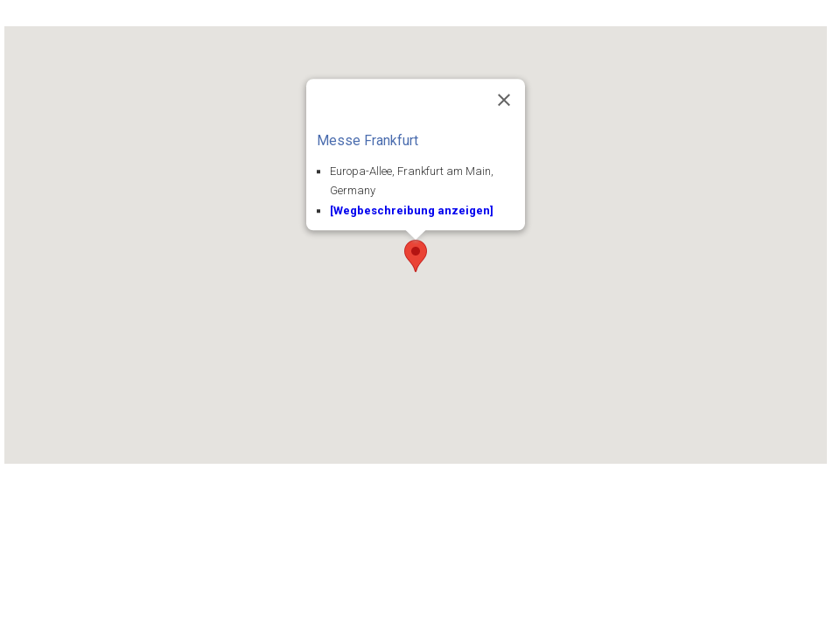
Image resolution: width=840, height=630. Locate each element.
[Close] (504, 100)
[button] (416, 256)
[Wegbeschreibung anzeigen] (412, 211)
